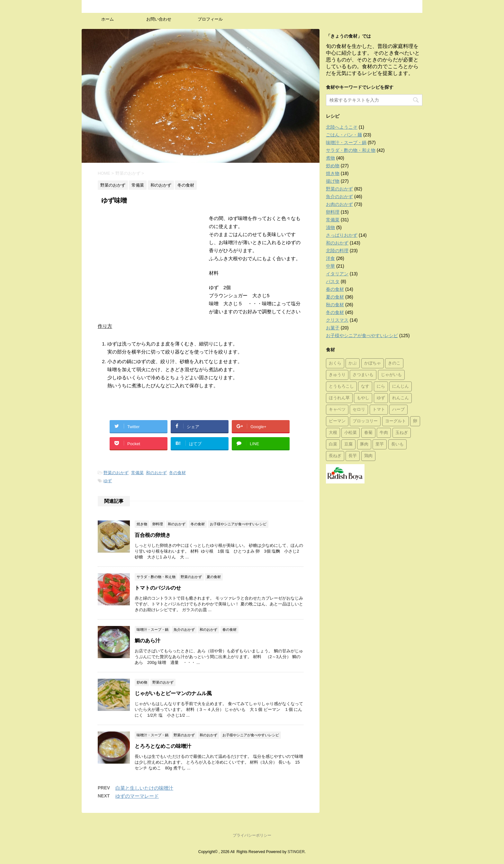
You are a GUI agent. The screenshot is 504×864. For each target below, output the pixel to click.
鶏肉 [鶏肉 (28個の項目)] (368, 456)
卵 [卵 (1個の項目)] (415, 421)
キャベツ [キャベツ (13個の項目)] (337, 410)
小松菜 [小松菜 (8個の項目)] (351, 433)
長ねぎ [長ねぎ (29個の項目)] (335, 456)
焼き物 (333, 173)
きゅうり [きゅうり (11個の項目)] (337, 375)
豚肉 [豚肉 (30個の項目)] (364, 444)
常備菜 (137, 473)
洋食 (330, 258)
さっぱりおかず (342, 235)
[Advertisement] (152, 262)
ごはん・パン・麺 (344, 135)
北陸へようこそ (342, 127)
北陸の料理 (337, 251)
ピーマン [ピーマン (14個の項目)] (337, 421)
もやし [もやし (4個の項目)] (363, 398)
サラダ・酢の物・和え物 (351, 150)
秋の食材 (335, 305)
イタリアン (337, 274)
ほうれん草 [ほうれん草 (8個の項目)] (339, 398)
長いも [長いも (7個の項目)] (397, 444)
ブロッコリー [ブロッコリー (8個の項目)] (365, 421)
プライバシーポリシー (252, 835)
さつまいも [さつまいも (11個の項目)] (363, 375)
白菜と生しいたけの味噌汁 (144, 788)
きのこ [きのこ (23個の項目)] (394, 363)
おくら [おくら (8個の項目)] (335, 363)
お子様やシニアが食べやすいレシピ (362, 335)
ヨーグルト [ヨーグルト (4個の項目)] (396, 421)
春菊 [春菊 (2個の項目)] (368, 433)
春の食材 (335, 289)
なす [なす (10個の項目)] (365, 386)
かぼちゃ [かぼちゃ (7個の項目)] (373, 363)
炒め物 (333, 166)
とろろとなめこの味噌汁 (163, 746)
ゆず (108, 481)
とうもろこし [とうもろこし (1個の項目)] (341, 386)
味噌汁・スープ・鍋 (346, 142)
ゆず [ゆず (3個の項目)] (381, 398)
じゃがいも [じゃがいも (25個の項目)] (391, 375)
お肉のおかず (339, 204)
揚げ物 (333, 181)
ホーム (108, 19)
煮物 (330, 158)
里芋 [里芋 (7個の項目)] (380, 444)
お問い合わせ (159, 19)
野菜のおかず (116, 473)
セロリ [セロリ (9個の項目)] (359, 410)
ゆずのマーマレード (137, 796)
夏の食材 (335, 297)
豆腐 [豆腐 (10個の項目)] (348, 444)
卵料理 (333, 212)
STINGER (296, 852)
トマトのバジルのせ (158, 588)
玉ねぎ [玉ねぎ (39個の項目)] (402, 433)
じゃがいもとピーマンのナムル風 (173, 693)
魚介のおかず (339, 197)
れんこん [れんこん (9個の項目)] (401, 398)
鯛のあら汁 (148, 641)
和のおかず (156, 473)
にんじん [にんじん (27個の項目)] (401, 386)
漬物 (330, 227)
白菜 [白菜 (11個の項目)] (333, 444)
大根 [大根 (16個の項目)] (333, 433)
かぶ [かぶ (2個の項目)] (353, 363)
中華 (330, 266)
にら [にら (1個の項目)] (381, 386)
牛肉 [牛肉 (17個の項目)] (384, 433)
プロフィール (210, 19)
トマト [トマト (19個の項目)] (379, 410)
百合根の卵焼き (153, 535)
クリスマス (337, 320)
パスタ (333, 281)
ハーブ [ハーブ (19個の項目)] (398, 410)
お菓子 (333, 328)
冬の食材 (177, 473)
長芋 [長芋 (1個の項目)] (353, 456)
